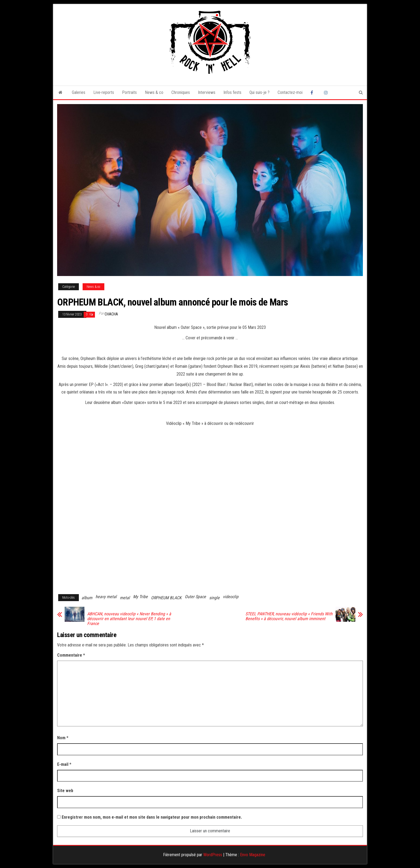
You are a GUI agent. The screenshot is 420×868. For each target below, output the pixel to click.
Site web (65, 791)
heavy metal (106, 597)
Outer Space (195, 597)
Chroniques (181, 92)
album (87, 598)
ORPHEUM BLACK (166, 598)
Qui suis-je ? (259, 92)
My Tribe (140, 597)
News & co (154, 92)
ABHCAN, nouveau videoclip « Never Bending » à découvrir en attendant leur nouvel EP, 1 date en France (129, 619)
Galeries (79, 92)
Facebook (313, 93)
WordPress (213, 855)
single (214, 598)
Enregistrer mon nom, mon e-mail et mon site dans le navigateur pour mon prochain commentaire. (152, 817)
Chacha (111, 314)
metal (125, 598)
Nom (63, 738)
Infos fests (232, 92)
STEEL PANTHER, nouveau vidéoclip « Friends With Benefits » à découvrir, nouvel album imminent (289, 616)
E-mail (64, 764)
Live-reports (104, 92)
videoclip (231, 597)
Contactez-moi (290, 92)
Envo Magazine (253, 855)
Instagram (327, 93)
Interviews (207, 92)
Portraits (129, 92)
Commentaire (71, 655)
